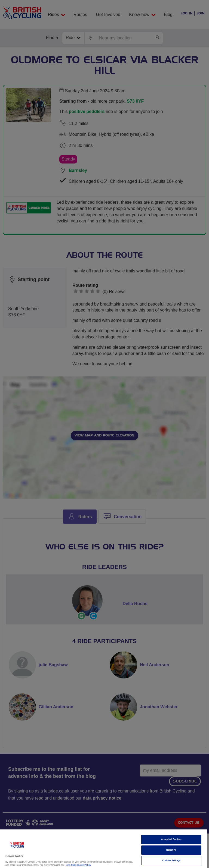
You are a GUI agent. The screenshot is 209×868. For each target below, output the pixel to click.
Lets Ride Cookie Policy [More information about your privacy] (78, 865)
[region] (103, 849)
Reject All (171, 850)
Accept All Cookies (171, 839)
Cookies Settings (171, 861)
